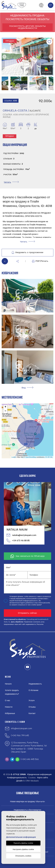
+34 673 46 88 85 (18, 541)
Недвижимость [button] (35, 684)
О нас (7, 700)
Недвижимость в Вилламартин (28, 810)
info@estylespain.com (21, 728)
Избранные (10, 713)
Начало (8, 684)
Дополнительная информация (21, 837)
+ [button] (5, 407)
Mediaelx (35, 781)
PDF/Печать (40, 261)
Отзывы (32, 707)
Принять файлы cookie (23, 843)
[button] (17, 261)
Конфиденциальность (17, 778)
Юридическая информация (39, 774)
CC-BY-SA (49, 457)
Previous (4, 57)
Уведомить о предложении (27, 253)
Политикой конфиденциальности (26, 601)
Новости (9, 707)
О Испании (34, 690)
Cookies (32, 778)
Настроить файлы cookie (23, 849)
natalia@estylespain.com (21, 535)
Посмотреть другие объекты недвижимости (28, 27)
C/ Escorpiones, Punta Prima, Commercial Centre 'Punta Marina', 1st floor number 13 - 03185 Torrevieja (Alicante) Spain (29, 747)
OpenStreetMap (31, 457)
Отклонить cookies (23, 856)
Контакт (32, 713)
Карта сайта (43, 778)
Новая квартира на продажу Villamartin (28, 802)
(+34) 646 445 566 (30, 759)
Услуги (32, 700)
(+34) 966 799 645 (20, 735)
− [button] (5, 411)
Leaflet (14, 457)
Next (51, 57)
